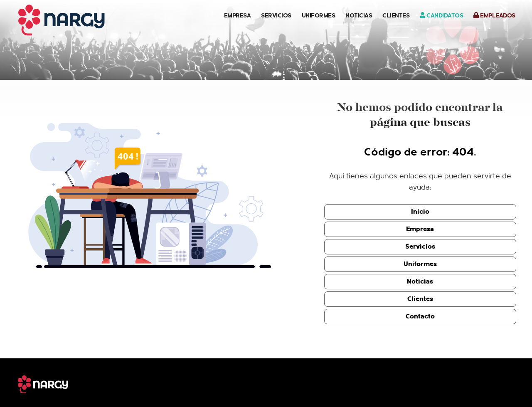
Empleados (494, 15)
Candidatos (441, 15)
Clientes (396, 15)
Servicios (276, 15)
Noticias (359, 15)
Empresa (238, 15)
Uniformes (319, 15)
